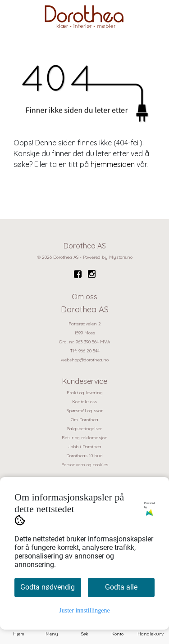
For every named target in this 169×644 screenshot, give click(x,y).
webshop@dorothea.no (85, 360)
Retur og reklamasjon (85, 438)
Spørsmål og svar (85, 411)
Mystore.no (121, 257)
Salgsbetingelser (84, 429)
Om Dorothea (84, 420)
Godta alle (121, 587)
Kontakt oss (84, 402)
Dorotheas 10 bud (84, 456)
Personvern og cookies (85, 465)
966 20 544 (89, 351)
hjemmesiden (113, 164)
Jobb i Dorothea (85, 447)
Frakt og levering (85, 393)
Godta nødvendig (48, 587)
